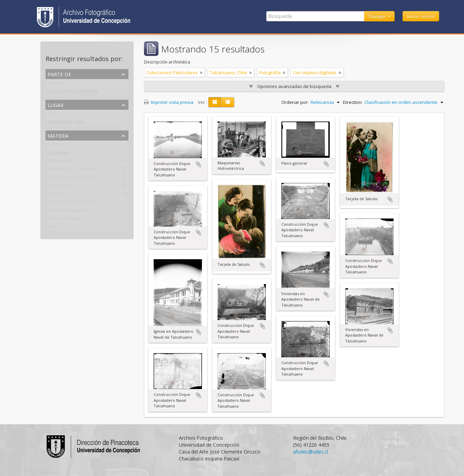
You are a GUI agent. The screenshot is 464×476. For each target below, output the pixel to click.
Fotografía (58, 154)
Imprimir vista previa (169, 102)
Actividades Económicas (71, 178)
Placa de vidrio (62, 162)
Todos (53, 84)
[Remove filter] (201, 72)
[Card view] (215, 102)
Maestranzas (60, 187)
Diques (54, 195)
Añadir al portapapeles (199, 164)
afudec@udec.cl (311, 452)
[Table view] (228, 102)
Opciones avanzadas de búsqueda (294, 86)
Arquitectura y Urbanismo (74, 170)
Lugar (56, 104)
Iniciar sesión (421, 16)
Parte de (59, 74)
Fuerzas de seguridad (69, 212)
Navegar (378, 16)
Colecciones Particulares (73, 92)
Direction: (353, 102)
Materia (58, 135)
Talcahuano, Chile (66, 123)
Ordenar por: (295, 102)
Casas (53, 228)
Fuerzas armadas (64, 220)
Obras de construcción (70, 203)
